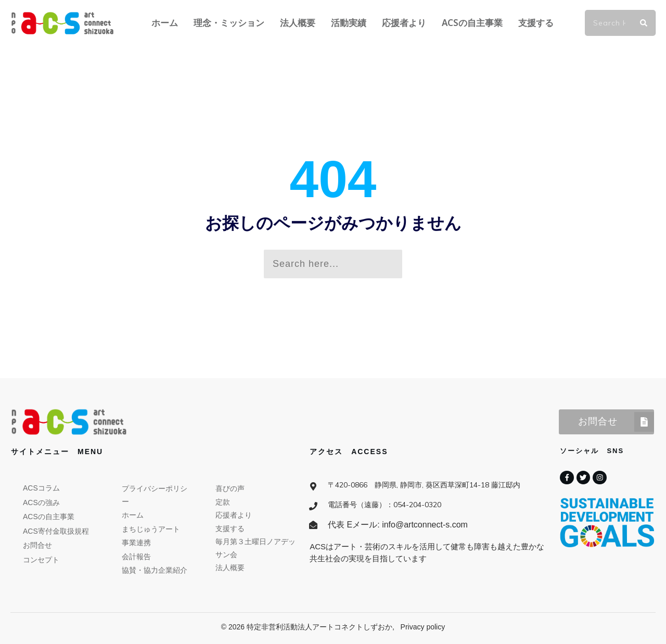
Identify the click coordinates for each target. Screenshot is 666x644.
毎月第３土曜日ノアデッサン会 (255, 548)
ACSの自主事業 (49, 517)
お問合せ (37, 545)
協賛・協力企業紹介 (155, 570)
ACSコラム (41, 488)
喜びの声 (230, 488)
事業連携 (136, 543)
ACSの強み (41, 503)
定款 (223, 502)
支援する (230, 529)
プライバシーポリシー (155, 495)
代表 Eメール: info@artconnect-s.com (398, 525)
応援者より (234, 515)
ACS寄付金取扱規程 (56, 531)
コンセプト (41, 560)
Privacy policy (423, 627)
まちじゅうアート (151, 529)
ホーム (133, 515)
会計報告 (136, 557)
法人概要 (230, 568)
